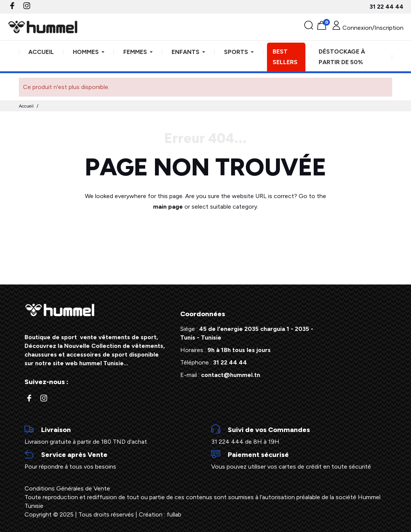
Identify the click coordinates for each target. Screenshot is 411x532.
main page (168, 207)
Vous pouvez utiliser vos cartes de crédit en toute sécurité (299, 460)
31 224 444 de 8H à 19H (299, 435)
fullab (174, 514)
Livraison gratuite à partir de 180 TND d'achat (112, 435)
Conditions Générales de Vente (67, 488)
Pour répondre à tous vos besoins (112, 460)
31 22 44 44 (386, 7)
